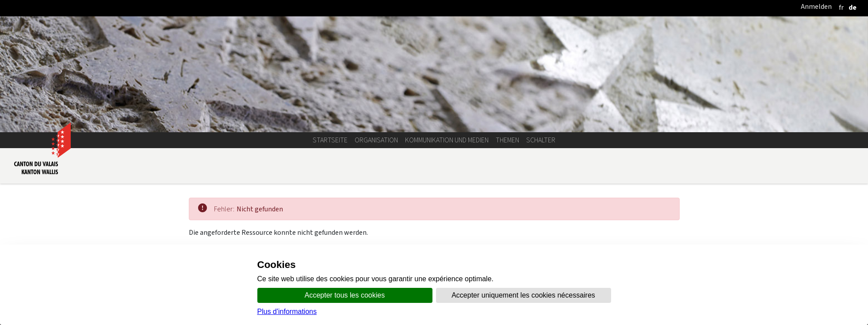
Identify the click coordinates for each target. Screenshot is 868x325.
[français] (841, 7)
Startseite (330, 140)
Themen (507, 140)
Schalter (541, 140)
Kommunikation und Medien (447, 140)
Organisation (376, 140)
